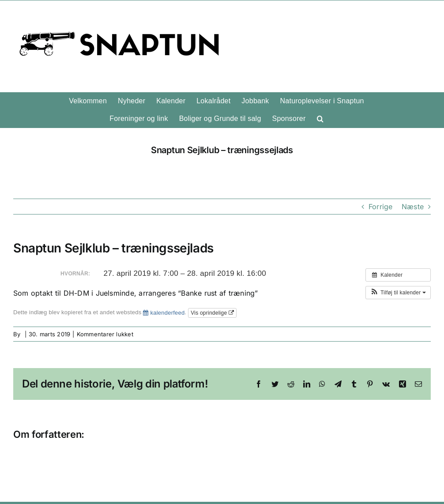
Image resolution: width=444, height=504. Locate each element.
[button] (320, 119)
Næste (413, 207)
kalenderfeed (164, 313)
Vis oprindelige (212, 313)
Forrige (381, 207)
